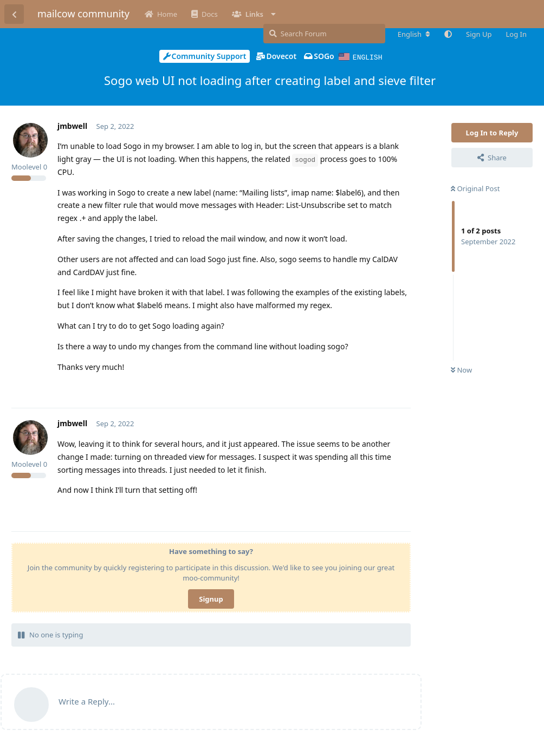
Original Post (475, 188)
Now (461, 369)
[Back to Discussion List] (14, 14)
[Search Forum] (324, 34)
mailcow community (83, 14)
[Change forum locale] (414, 34)
